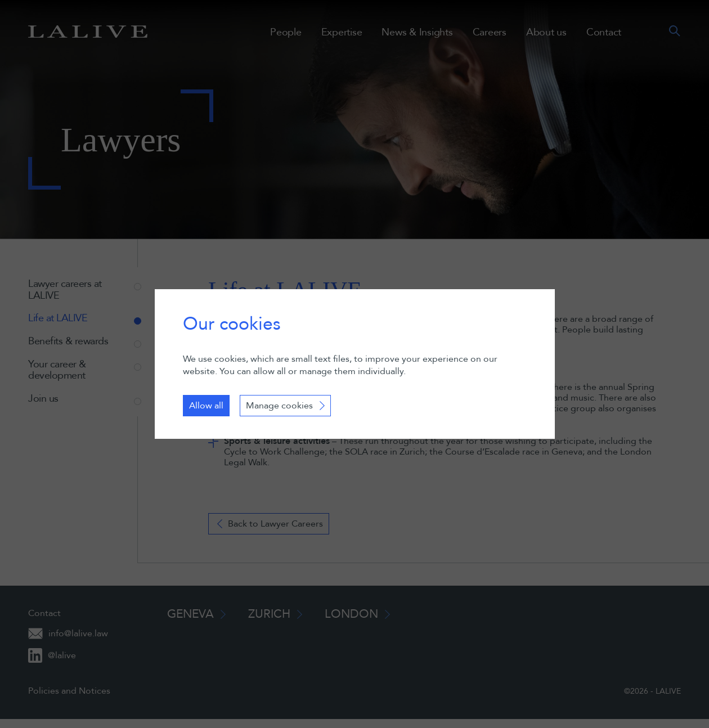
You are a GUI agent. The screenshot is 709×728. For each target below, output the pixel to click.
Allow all (206, 406)
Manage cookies (279, 406)
